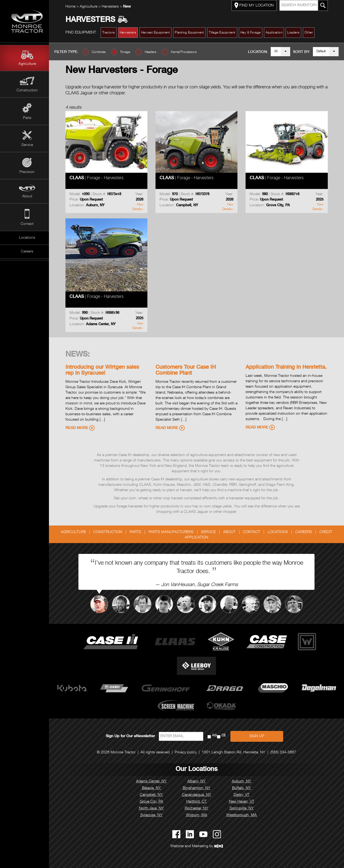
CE (226, 736)
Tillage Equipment (225, 33)
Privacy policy (188, 753)
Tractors (111, 33)
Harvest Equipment (158, 33)
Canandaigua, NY (199, 795)
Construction (27, 91)
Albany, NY (199, 781)
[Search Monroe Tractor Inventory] (325, 5)
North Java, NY (154, 809)
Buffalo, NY (244, 788)
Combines (104, 52)
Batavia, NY (154, 788)
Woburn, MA (199, 815)
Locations (27, 238)
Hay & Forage (253, 33)
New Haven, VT (244, 802)
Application (277, 33)
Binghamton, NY (199, 788)
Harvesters (113, 7)
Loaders (296, 33)
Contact (27, 224)
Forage (130, 52)
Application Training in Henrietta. (289, 368)
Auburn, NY (244, 781)
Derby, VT (244, 795)
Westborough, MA (244, 815)
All (276, 51)
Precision (27, 172)
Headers (156, 52)
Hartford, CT (199, 802)
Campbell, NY (154, 795)
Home (73, 7)
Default (321, 51)
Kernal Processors (189, 52)
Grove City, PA (154, 802)
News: (80, 355)
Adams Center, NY (154, 781)
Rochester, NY (199, 809)
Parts (27, 118)
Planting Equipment (192, 33)
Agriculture (27, 64)
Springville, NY (244, 809)
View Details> (140, 207)
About (27, 197)
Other (311, 33)
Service (27, 145)
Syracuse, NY (154, 815)
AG (217, 736)
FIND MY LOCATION (257, 5)
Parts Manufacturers (173, 532)
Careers (27, 252)
